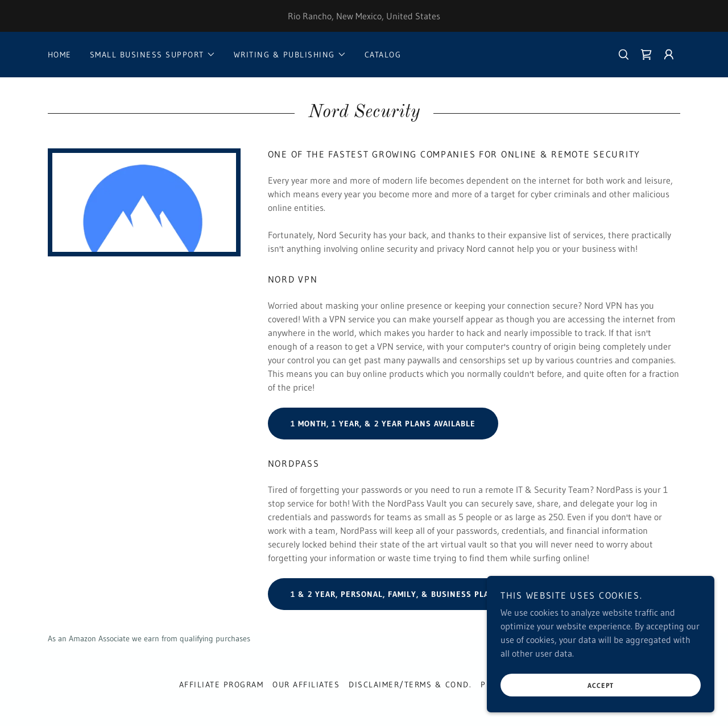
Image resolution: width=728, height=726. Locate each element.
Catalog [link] (383, 55)
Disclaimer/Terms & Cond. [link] (410, 684)
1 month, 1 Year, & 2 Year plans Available (383, 424)
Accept (601, 685)
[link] (646, 55)
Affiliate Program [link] (221, 684)
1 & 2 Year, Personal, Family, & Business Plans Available (418, 594)
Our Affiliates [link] (306, 684)
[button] (153, 55)
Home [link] (60, 55)
